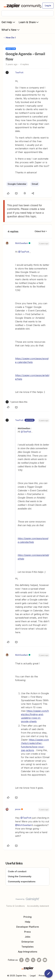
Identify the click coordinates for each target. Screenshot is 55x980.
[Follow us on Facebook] (21, 960)
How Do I (11, 38)
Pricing (27, 917)
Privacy (43, 976)
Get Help (9, 22)
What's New (11, 30)
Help (28, 922)
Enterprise (28, 942)
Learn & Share (29, 22)
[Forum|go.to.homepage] (21, 6)
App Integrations (28, 952)
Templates (27, 947)
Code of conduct (17, 871)
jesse (18, 809)
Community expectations (22, 881)
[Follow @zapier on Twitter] (39, 960)
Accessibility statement (38, 906)
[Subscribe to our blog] (33, 960)
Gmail (35, 184)
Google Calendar (17, 184)
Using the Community (20, 876)
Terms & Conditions (15, 906)
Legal (33, 976)
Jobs (28, 937)
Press (27, 932)
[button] (48, 6)
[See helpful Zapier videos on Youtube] (45, 960)
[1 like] (16, 402)
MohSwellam (22, 243)
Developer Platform (28, 927)
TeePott (19, 72)
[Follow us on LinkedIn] (27, 960)
